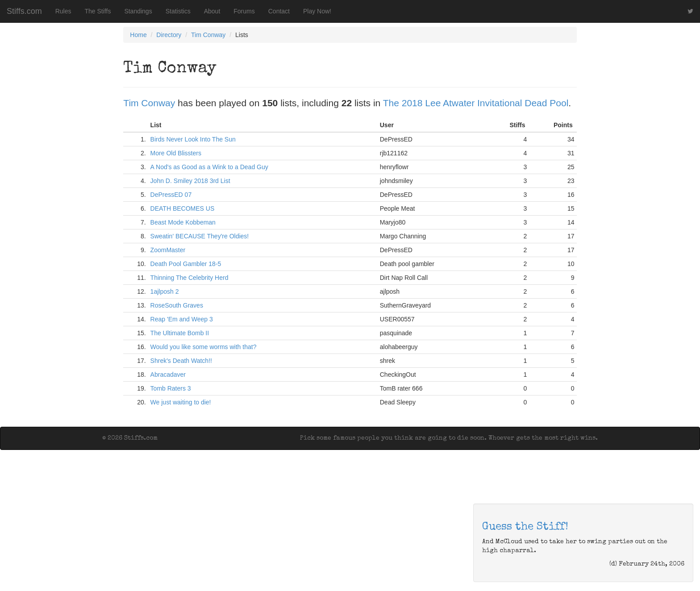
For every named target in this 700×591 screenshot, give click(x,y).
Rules (63, 11)
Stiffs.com (24, 11)
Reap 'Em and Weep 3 (182, 319)
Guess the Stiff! (525, 527)
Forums (244, 11)
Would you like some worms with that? (204, 347)
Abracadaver (168, 375)
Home (138, 35)
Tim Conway (208, 35)
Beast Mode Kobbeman (183, 222)
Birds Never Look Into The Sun (193, 139)
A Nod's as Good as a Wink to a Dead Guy (209, 167)
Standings (138, 11)
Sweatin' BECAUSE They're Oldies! (200, 236)
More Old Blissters (176, 153)
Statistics (178, 11)
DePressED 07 (171, 195)
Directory (169, 35)
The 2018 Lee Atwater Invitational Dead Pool (476, 103)
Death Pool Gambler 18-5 (186, 264)
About (212, 11)
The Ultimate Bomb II (180, 333)
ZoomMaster (168, 250)
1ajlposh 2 (165, 291)
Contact (279, 11)
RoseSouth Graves (177, 305)
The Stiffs (98, 11)
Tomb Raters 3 (171, 388)
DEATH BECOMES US (183, 208)
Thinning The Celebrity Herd (190, 278)
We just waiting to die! (181, 402)
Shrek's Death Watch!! (181, 361)
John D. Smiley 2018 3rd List (190, 181)
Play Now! (317, 11)
